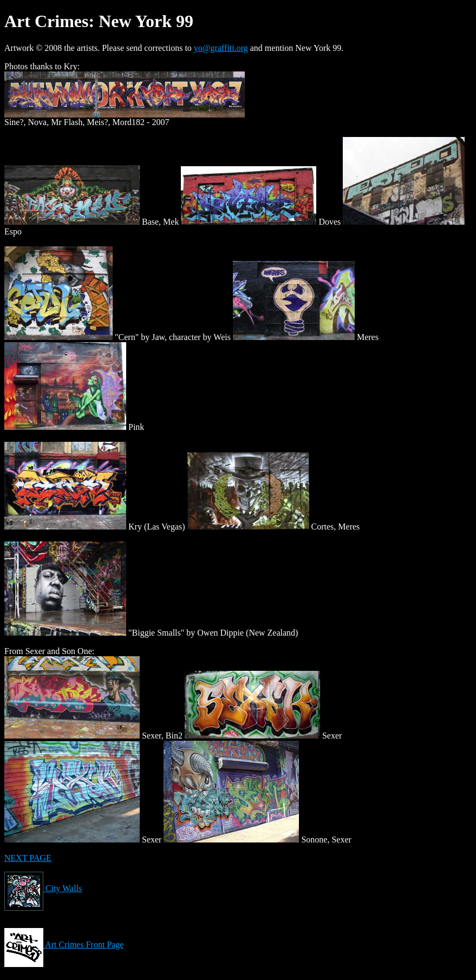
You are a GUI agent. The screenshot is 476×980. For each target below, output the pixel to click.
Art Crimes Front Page (64, 945)
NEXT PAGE (28, 858)
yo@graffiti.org (221, 48)
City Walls (43, 888)
